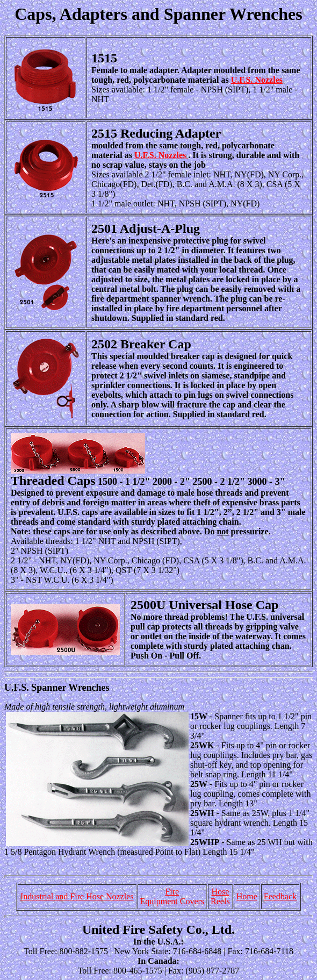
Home (247, 896)
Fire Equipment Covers (172, 896)
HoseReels (220, 896)
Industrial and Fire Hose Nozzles (77, 896)
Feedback (280, 896)
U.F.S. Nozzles (257, 80)
